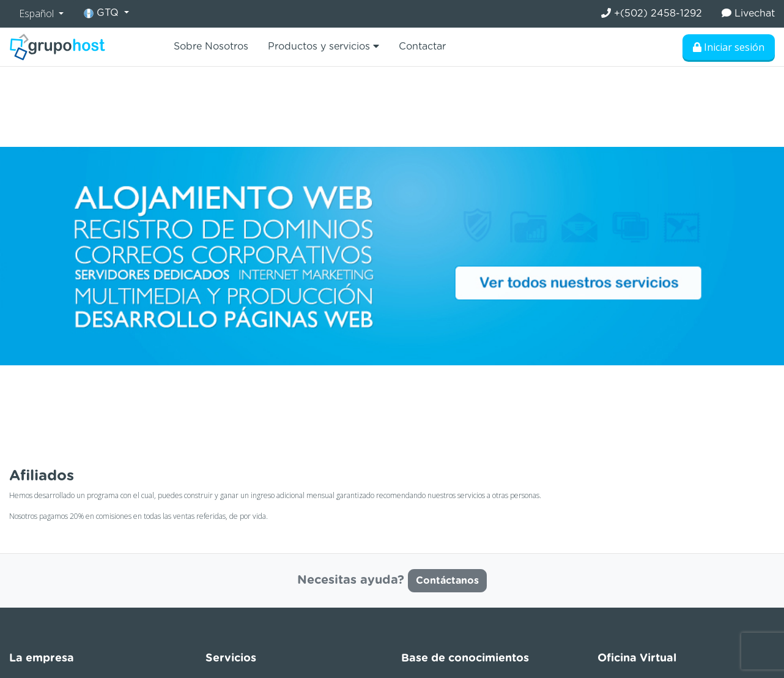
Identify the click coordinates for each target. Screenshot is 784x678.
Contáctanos (447, 581)
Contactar (422, 47)
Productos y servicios (324, 46)
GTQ (103, 13)
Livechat (748, 13)
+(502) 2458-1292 (652, 13)
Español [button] (38, 13)
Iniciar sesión (729, 47)
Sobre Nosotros (211, 47)
